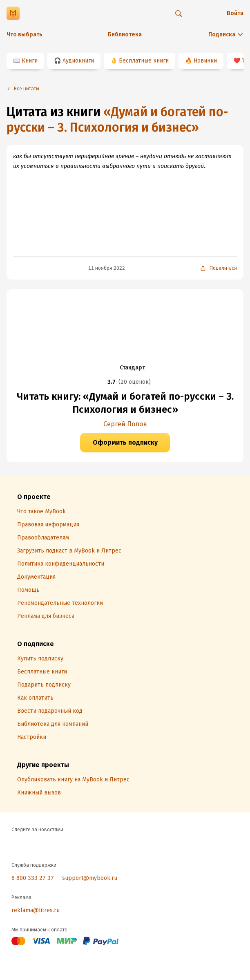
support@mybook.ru (90, 878)
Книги (30, 61)
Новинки (205, 61)
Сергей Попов (125, 424)
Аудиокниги (78, 61)
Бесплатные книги (144, 61)
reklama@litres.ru (36, 910)
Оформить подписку (125, 442)
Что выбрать (25, 35)
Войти (235, 13)
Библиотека (125, 35)
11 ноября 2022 (107, 268)
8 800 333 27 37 (33, 878)
